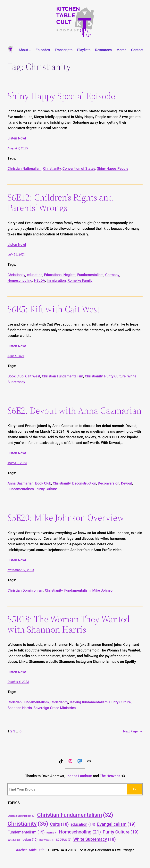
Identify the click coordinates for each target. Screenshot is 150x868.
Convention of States (79, 168)
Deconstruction (84, 483)
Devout (126, 483)
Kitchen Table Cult (30, 850)
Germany (112, 275)
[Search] (134, 789)
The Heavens (110, 776)
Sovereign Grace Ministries (54, 708)
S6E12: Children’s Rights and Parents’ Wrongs (60, 202)
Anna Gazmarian (20, 483)
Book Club (15, 376)
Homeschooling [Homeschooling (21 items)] (80, 832)
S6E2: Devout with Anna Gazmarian (75, 410)
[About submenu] (30, 50)
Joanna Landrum (79, 776)
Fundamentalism (90, 275)
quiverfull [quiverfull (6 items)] (14, 840)
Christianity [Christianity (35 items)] (28, 824)
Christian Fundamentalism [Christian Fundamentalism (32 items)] (75, 815)
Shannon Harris (20, 708)
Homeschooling (20, 280)
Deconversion (109, 483)
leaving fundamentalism (89, 702)
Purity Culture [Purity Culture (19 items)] (121, 832)
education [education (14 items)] (83, 825)
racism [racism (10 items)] (30, 840)
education (35, 275)
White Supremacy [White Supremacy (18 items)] (94, 839)
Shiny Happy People (113, 168)
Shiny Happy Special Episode (61, 96)
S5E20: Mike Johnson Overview (66, 518)
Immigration (56, 280)
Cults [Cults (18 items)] (59, 824)
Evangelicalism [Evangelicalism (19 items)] (116, 824)
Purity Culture (115, 376)
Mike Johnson (103, 590)
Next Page (133, 731)
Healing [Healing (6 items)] (52, 833)
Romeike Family (80, 280)
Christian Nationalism (24, 168)
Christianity (52, 168)
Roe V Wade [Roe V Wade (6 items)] (47, 840)
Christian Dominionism (25, 590)
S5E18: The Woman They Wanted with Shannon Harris (69, 624)
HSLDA (40, 280)
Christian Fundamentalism (63, 376)
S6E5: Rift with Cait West (54, 309)
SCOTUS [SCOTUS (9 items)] (64, 840)
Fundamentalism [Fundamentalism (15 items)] (26, 832)
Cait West (33, 376)
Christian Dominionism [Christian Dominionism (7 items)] (21, 816)
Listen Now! (17, 138)
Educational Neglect (60, 275)
